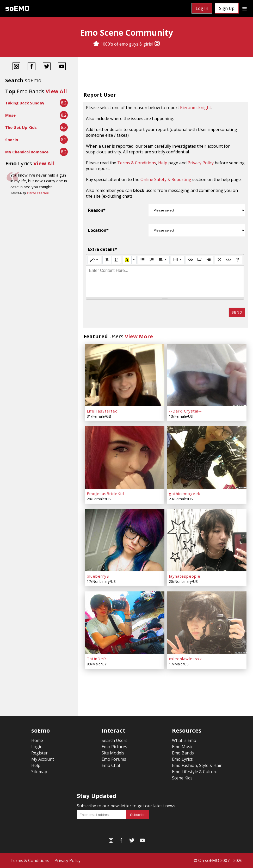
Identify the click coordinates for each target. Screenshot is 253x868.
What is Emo (184, 740)
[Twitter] (47, 67)
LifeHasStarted (102, 411)
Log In (202, 8)
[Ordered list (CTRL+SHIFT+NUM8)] (152, 260)
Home (37, 740)
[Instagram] (157, 44)
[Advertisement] (166, 76)
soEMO (17, 8)
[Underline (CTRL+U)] (116, 260)
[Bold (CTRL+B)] (107, 260)
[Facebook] (32, 67)
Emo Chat (111, 765)
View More (139, 336)
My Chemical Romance (27, 152)
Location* (98, 230)
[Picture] (200, 260)
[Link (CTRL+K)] (190, 260)
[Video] (209, 260)
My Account (43, 759)
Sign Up (227, 8)
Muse (10, 115)
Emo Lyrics (182, 759)
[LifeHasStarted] (125, 375)
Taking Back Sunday (25, 103)
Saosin (12, 140)
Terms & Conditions (137, 163)
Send (237, 312)
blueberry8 (98, 576)
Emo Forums (114, 759)
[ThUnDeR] (125, 623)
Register (39, 753)
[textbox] (165, 281)
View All (56, 91)
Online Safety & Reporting (166, 179)
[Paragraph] (163, 260)
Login (37, 747)
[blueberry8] (125, 540)
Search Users (115, 740)
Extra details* (103, 249)
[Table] (178, 260)
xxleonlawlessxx (185, 659)
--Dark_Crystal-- (185, 411)
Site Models (113, 753)
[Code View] (229, 260)
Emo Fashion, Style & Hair (197, 765)
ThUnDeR (96, 659)
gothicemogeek (184, 494)
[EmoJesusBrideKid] (125, 458)
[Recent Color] (127, 260)
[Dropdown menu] (245, 8)
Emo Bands (183, 753)
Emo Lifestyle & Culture (195, 772)
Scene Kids (182, 778)
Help (163, 163)
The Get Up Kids (21, 127)
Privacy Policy (201, 163)
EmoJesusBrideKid (105, 494)
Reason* (97, 210)
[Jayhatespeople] (207, 540)
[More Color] (134, 260)
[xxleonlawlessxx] (207, 623)
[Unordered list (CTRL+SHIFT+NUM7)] (143, 260)
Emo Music (183, 747)
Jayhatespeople (185, 576)
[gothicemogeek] (207, 458)
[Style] (94, 260)
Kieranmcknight (196, 108)
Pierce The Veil (38, 193)
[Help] (238, 260)
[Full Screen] (219, 260)
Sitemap (39, 772)
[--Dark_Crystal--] (207, 375)
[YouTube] (62, 67)
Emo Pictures (114, 747)
